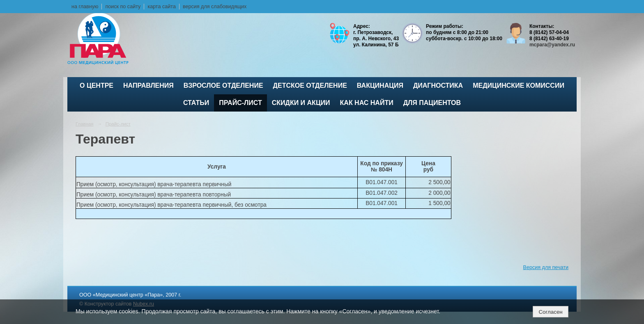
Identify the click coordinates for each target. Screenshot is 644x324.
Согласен (550, 312)
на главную (85, 7)
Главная (85, 124)
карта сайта (162, 7)
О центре (97, 86)
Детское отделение (310, 86)
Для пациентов (432, 103)
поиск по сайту (123, 7)
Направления (148, 86)
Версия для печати (546, 267)
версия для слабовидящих (215, 7)
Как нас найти (367, 103)
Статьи (196, 103)
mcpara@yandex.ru (552, 45)
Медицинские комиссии (519, 86)
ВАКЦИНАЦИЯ (380, 86)
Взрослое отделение (223, 86)
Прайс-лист (240, 103)
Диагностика (438, 86)
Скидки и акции (301, 103)
